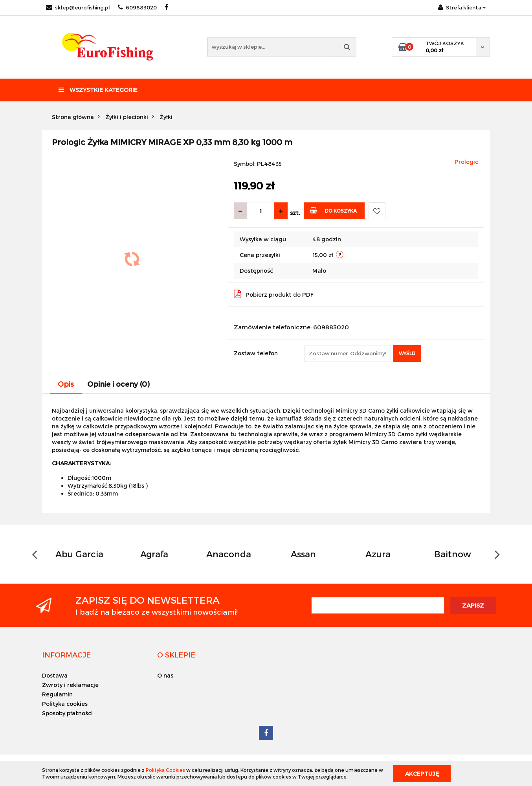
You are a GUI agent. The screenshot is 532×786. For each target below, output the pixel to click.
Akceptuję (422, 773)
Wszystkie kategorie (98, 90)
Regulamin (57, 694)
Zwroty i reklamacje (70, 685)
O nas (165, 675)
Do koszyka (333, 210)
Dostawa (55, 675)
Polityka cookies (65, 704)
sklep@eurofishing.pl (78, 7)
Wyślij (407, 353)
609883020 (137, 7)
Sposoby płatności (67, 713)
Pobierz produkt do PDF (274, 294)
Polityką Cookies (165, 770)
